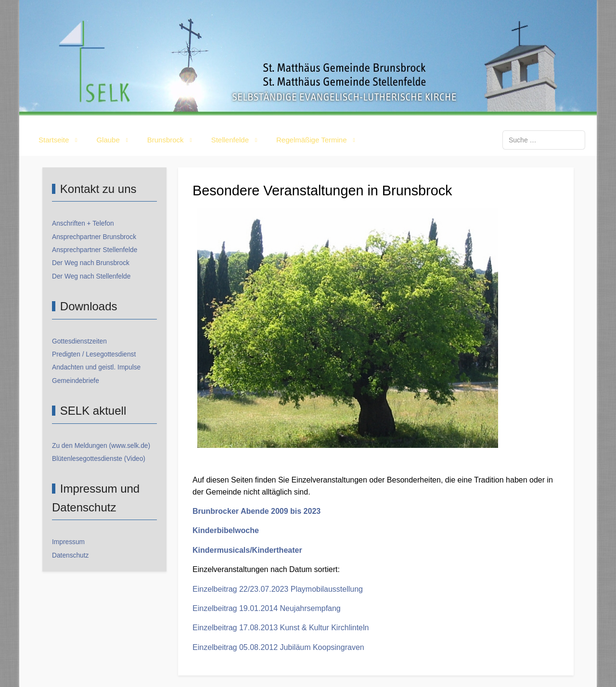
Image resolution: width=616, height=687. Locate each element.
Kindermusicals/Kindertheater (247, 550)
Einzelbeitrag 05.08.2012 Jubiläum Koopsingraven (278, 647)
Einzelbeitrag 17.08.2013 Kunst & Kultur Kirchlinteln (281, 628)
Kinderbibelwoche (226, 530)
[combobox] (544, 140)
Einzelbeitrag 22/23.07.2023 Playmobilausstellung (278, 589)
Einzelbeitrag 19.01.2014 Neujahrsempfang (267, 608)
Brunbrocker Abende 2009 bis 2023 (257, 511)
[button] (60, 140)
